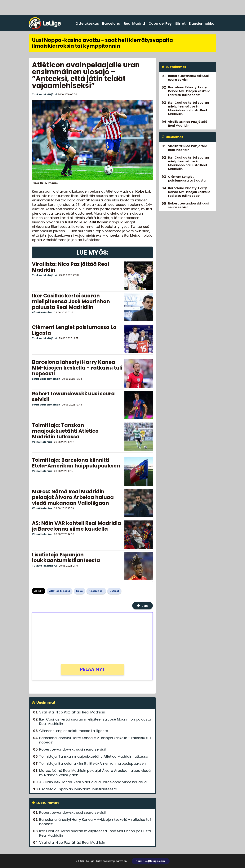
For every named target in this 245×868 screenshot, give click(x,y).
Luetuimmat (48, 803)
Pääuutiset (96, 591)
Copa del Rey (160, 23)
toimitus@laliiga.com (151, 861)
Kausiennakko (202, 23)
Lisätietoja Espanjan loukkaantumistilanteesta (66, 558)
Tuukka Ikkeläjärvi (45, 94)
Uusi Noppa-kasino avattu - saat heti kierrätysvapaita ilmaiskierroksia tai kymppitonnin (102, 43)
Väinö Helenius (42, 312)
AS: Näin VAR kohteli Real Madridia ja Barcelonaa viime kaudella (76, 526)
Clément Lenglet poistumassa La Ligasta (74, 330)
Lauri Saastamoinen (46, 379)
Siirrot (180, 23)
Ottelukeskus (87, 23)
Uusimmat (46, 702)
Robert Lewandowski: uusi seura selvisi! (73, 397)
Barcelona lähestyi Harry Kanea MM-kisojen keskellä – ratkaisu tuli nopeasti (77, 368)
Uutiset (114, 591)
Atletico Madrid (60, 591)
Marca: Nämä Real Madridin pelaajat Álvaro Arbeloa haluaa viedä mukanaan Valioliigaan (73, 497)
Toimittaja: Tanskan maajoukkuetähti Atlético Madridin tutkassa (65, 431)
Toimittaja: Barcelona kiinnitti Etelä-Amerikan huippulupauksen (76, 463)
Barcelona (111, 23)
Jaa (143, 606)
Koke (79, 591)
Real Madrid (134, 23)
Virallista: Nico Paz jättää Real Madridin (71, 267)
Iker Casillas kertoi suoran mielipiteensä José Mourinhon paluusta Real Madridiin (71, 301)
